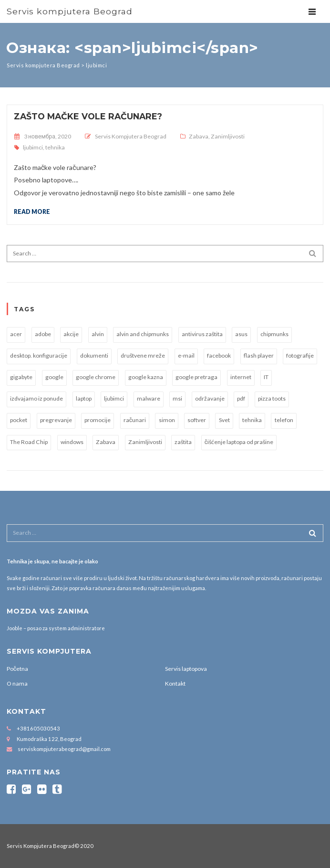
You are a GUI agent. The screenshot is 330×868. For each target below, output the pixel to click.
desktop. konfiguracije (39, 355)
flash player (259, 355)
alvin (98, 334)
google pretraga (196, 377)
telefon (284, 420)
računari (135, 420)
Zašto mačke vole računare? (88, 116)
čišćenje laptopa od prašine (239, 442)
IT (266, 377)
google (54, 377)
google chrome (96, 377)
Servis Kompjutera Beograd (131, 136)
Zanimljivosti (228, 136)
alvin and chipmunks (143, 334)
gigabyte (21, 377)
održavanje (210, 398)
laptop (84, 398)
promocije (98, 420)
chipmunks (274, 334)
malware (149, 398)
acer (16, 334)
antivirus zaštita (202, 334)
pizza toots (272, 398)
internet (241, 377)
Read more (32, 212)
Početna (17, 669)
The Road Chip (29, 442)
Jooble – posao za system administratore (56, 628)
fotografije (300, 355)
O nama (17, 683)
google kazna (146, 377)
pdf (241, 398)
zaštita (183, 442)
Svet (224, 420)
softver (197, 420)
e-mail (186, 355)
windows (72, 442)
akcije (71, 334)
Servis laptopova (186, 669)
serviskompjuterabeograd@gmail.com (64, 749)
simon (167, 420)
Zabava (199, 136)
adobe (43, 334)
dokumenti (94, 355)
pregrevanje (56, 420)
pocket (19, 420)
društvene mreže (143, 355)
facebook (219, 355)
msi (177, 398)
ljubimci (33, 147)
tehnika (55, 147)
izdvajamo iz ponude (36, 398)
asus (241, 334)
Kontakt (175, 683)
